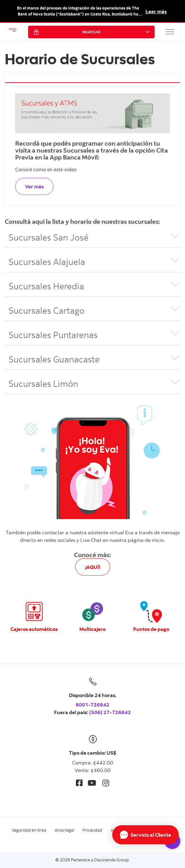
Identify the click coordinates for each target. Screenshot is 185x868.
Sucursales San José (49, 237)
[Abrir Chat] (145, 835)
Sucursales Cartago (46, 310)
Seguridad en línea (29, 830)
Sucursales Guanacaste (54, 359)
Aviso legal (64, 830)
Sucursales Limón (43, 383)
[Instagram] (106, 783)
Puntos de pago (151, 629)
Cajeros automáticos (34, 629)
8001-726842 (92, 705)
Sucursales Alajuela (47, 261)
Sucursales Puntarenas (53, 335)
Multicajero (92, 629)
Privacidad (92, 830)
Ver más (34, 186)
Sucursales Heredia (46, 286)
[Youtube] (92, 783)
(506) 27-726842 (110, 712)
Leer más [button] (156, 11)
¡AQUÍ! (93, 567)
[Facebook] (79, 783)
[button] (170, 32)
